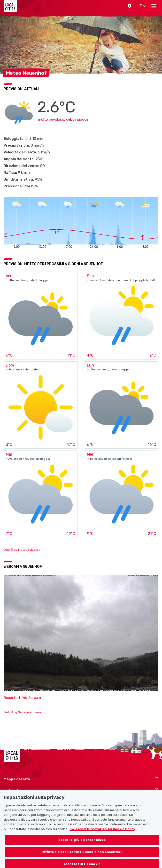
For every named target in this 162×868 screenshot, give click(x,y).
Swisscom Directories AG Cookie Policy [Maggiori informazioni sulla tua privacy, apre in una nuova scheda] (102, 831)
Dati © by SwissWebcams (23, 712)
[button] (130, 6)
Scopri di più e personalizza (82, 842)
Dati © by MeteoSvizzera (22, 550)
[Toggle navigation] (154, 6)
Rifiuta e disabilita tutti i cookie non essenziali (82, 854)
